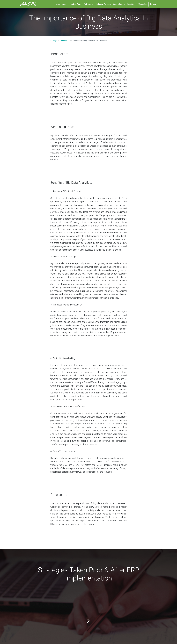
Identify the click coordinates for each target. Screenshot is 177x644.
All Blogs (54, 41)
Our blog (63, 41)
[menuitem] (57, 4)
